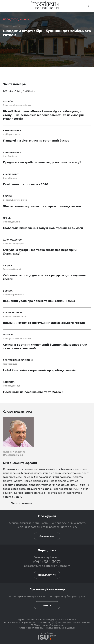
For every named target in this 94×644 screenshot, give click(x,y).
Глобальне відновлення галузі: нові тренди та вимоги (43, 228)
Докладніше (47, 536)
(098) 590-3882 (74, 622)
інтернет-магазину (58, 566)
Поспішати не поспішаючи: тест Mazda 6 (33, 392)
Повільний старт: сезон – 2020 (26, 184)
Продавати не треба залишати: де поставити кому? (42, 162)
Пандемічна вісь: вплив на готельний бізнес (36, 141)
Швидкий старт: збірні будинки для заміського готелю (47, 33)
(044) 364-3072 (47, 562)
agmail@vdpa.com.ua (53, 625)
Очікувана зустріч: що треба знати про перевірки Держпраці (40, 252)
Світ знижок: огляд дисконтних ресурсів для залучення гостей (45, 277)
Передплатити (47, 575)
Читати (47, 605)
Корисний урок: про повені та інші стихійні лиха (39, 301)
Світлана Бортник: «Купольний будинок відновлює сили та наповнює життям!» (45, 347)
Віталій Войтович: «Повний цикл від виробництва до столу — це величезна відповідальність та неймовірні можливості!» (43, 115)
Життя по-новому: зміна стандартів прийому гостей (42, 206)
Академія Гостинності (37, 620)
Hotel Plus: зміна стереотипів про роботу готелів (39, 370)
